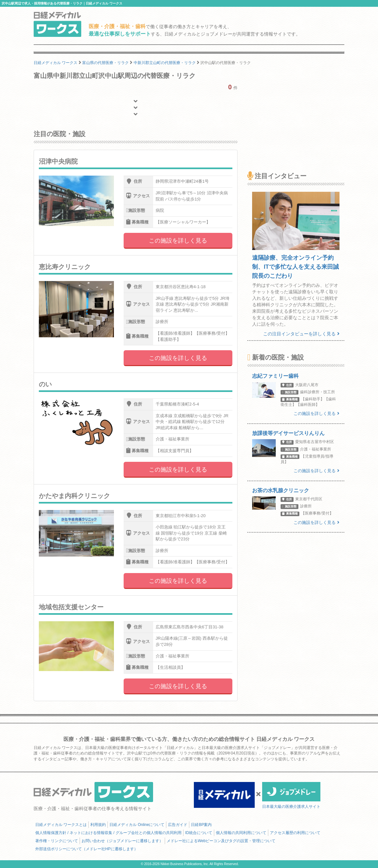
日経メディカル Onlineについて (137, 825)
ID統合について (199, 833)
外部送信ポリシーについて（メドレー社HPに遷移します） (87, 849)
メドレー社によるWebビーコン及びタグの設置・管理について (221, 841)
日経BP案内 (201, 825)
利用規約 (98, 825)
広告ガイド (178, 825)
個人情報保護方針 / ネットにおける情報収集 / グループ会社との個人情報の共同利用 (108, 833)
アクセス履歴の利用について (295, 833)
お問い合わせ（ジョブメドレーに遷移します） (122, 841)
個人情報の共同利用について (241, 833)
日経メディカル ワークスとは (61, 825)
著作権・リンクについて (57, 841)
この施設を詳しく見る (178, 241)
